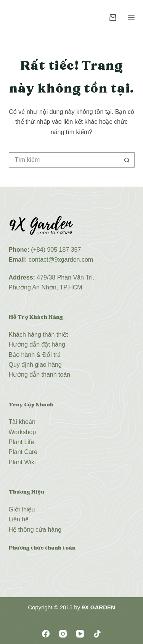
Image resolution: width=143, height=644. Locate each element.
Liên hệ (19, 519)
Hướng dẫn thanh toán (40, 375)
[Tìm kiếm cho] (64, 160)
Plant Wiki (22, 462)
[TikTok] (97, 634)
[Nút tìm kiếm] (127, 160)
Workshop (22, 432)
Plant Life (22, 442)
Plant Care (23, 452)
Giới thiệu (22, 509)
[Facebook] (46, 634)
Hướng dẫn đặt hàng (37, 344)
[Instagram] (63, 634)
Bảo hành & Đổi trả (35, 355)
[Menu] (131, 18)
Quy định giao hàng (35, 365)
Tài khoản (22, 422)
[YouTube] (80, 634)
